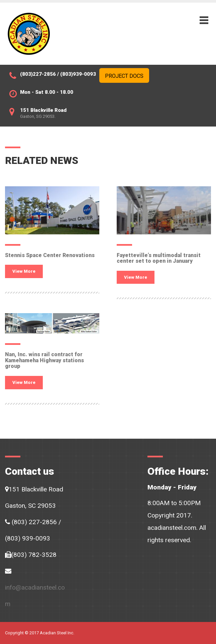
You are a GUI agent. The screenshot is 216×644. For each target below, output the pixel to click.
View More (24, 271)
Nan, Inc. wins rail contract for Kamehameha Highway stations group (44, 360)
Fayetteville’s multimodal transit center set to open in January (159, 258)
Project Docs (124, 76)
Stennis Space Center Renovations (50, 255)
